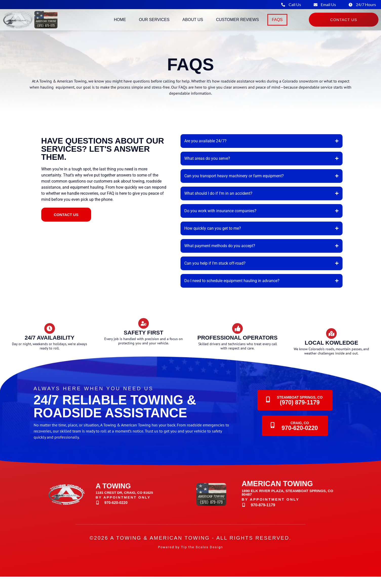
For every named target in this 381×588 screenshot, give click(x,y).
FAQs (277, 23)
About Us (193, 23)
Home (120, 23)
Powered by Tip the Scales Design (191, 558)
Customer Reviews (237, 23)
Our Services (154, 23)
